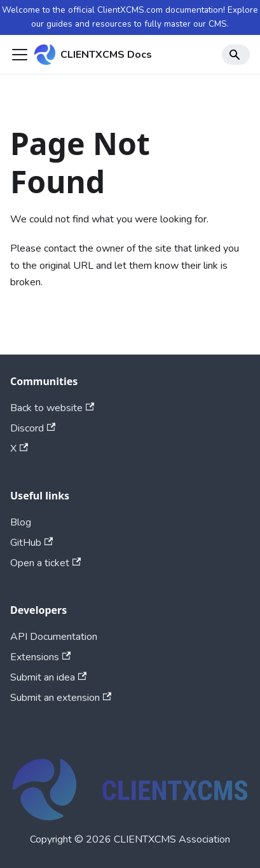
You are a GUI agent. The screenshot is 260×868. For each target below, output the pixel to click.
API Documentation (54, 637)
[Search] (236, 55)
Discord (33, 428)
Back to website (52, 408)
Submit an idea (48, 677)
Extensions (40, 657)
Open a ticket (45, 563)
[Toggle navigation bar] (20, 55)
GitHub (31, 543)
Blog (21, 522)
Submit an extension (61, 698)
